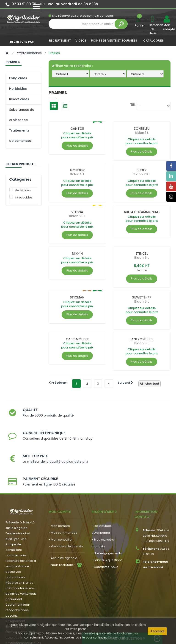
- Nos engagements (107, 514)
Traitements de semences (20, 136)
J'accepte (157, 631)
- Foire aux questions (107, 521)
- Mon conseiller (61, 500)
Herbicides (18, 89)
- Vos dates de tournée (66, 507)
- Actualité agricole (63, 519)
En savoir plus (118, 637)
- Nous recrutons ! (62, 525)
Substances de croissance (22, 115)
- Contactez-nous (105, 527)
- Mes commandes (63, 493)
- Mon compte (59, 486)
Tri (133, 104)
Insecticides (19, 99)
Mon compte (167, 27)
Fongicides (18, 78)
